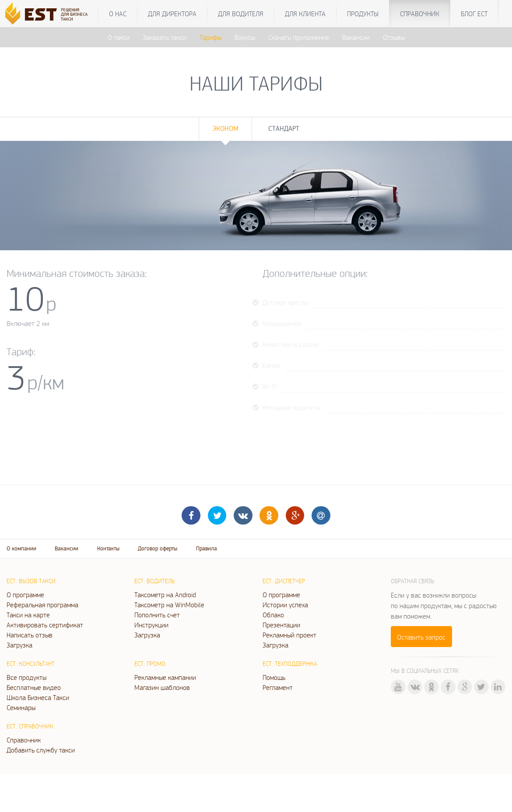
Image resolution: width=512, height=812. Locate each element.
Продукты (363, 14)
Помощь (274, 677)
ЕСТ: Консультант (31, 664)
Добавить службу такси (41, 750)
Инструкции (151, 625)
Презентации (281, 625)
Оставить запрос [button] (421, 637)
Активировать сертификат (45, 625)
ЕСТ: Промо (150, 664)
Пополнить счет (157, 615)
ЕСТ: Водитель (154, 581)
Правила (207, 548)
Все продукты (26, 677)
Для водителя (241, 14)
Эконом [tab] (225, 128)
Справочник (420, 14)
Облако (273, 615)
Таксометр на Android (165, 595)
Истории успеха (285, 605)
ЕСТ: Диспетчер (284, 581)
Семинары (21, 707)
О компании (21, 548)
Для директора (172, 14)
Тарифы (210, 37)
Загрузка (19, 645)
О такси (119, 37)
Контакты (108, 548)
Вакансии (356, 37)
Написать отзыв (30, 635)
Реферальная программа (42, 605)
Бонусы (245, 37)
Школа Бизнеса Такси (38, 697)
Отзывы (394, 37)
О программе (25, 595)
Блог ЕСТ (474, 14)
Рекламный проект (289, 635)
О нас (118, 14)
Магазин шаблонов (162, 687)
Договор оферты (158, 548)
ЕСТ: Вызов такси (31, 581)
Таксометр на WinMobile (169, 605)
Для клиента (305, 14)
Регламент (278, 687)
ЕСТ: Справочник (30, 726)
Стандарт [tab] (284, 128)
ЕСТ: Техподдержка (290, 664)
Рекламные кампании (165, 677)
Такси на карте (28, 615)
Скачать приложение (299, 37)
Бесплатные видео (34, 687)
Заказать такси (165, 37)
